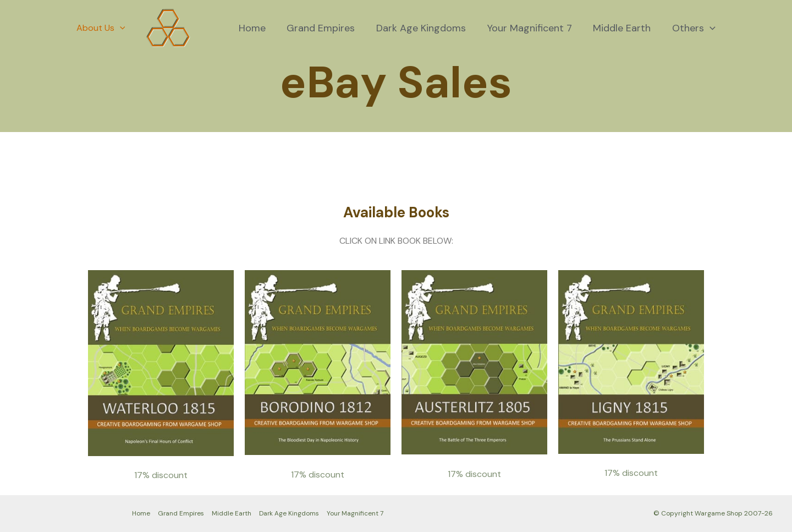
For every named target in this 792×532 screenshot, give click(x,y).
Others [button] (694, 28)
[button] (118, 28)
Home (260, 28)
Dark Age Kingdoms (426, 28)
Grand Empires (327, 28)
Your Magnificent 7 (533, 28)
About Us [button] (99, 28)
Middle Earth (624, 28)
